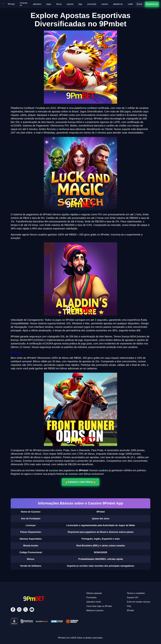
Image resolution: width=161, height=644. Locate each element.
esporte (70, 4)
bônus (59, 4)
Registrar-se (152, 4)
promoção (92, 4)
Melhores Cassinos (95, 610)
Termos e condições (136, 593)
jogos (49, 4)
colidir (130, 4)
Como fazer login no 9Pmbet (99, 606)
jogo (80, 4)
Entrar (139, 4)
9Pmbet (11, 4)
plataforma (118, 4)
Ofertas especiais (94, 593)
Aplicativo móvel (94, 602)
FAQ (129, 606)
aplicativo (37, 4)
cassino (105, 4)
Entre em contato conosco (139, 602)
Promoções (91, 598)
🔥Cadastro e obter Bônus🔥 (80, 482)
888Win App (16, 352)
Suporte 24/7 (133, 598)
